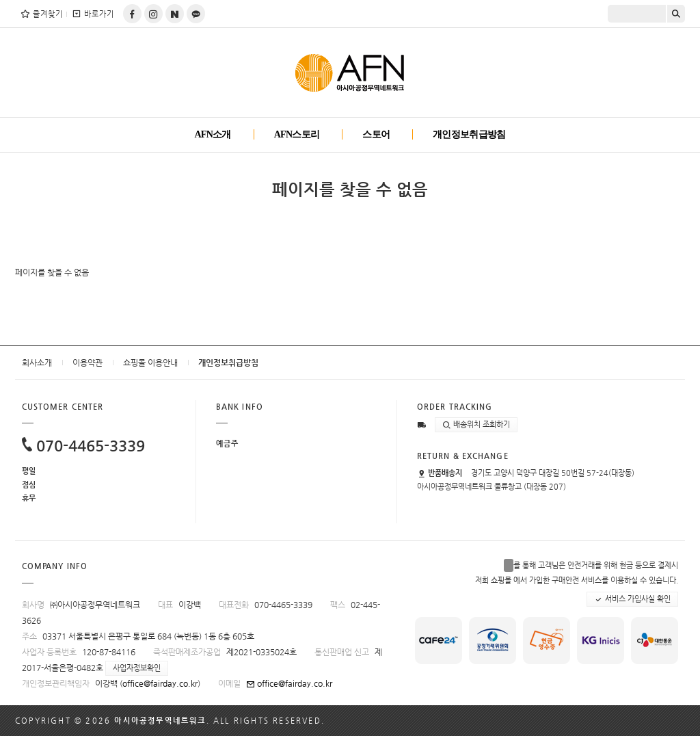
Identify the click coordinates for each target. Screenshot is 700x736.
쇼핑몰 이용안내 (150, 363)
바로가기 (93, 14)
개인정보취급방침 (469, 134)
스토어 (376, 134)
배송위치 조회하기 (476, 425)
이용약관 (87, 363)
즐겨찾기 (41, 14)
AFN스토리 (297, 134)
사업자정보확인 (137, 668)
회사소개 (37, 363)
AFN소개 (212, 134)
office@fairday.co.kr (160, 683)
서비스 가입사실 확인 (632, 599)
